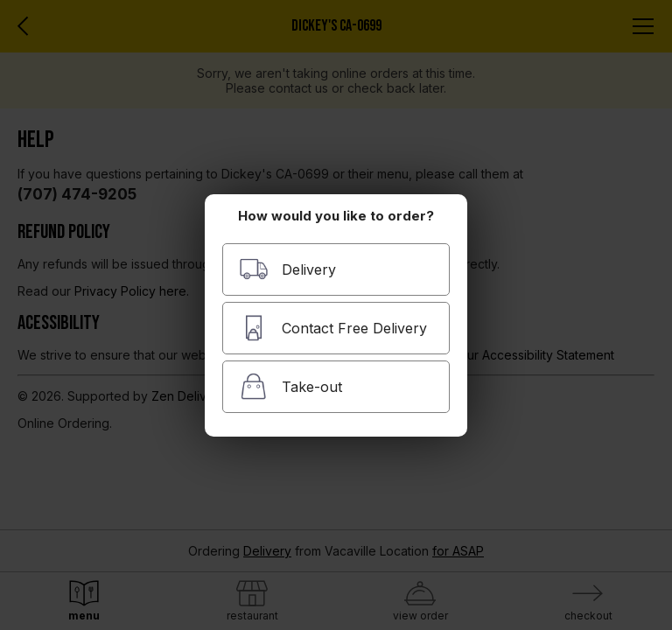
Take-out (290, 386)
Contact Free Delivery (333, 328)
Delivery (287, 269)
